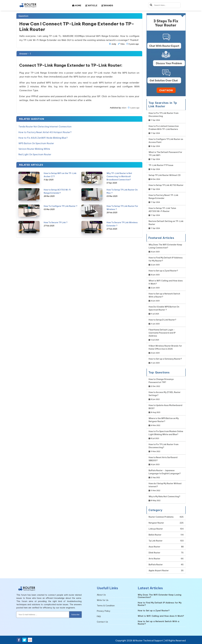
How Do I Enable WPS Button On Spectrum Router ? (166, 310)
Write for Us (103, 600)
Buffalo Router (156, 565)
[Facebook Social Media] (19, 640)
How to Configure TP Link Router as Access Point (166, 143)
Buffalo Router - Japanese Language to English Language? (166, 474)
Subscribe (75, 615)
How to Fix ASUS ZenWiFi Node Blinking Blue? (43, 138)
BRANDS (107, 5)
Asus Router (154, 547)
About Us (101, 595)
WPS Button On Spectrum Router (36, 143)
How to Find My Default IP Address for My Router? (166, 261)
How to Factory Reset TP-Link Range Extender (166, 199)
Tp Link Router (156, 541)
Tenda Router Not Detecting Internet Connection (45, 127)
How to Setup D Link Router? (162, 322)
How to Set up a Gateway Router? (165, 361)
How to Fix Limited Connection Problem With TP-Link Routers (166, 130)
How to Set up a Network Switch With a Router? (166, 297)
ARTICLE (91, 5)
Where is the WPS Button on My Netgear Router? (166, 422)
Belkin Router (155, 535)
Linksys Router (156, 529)
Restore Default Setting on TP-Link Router (166, 225)
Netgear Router (156, 523)
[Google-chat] (166, 55)
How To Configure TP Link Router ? (60, 206)
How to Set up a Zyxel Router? (163, 273)
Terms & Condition (106, 606)
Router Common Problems (161, 517)
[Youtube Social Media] (30, 640)
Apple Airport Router (159, 571)
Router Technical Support (149, 641)
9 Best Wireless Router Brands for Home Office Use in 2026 (166, 350)
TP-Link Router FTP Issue (161, 167)
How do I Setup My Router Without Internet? (166, 487)
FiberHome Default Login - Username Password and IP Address (166, 335)
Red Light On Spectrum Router (35, 154)
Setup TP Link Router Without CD (165, 177)
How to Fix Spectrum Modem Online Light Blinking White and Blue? (166, 435)
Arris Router (154, 559)
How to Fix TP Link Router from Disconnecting (166, 117)
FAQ (99, 616)
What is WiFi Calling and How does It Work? (166, 284)
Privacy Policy (104, 611)
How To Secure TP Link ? (56, 222)
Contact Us (102, 622)
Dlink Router (154, 553)
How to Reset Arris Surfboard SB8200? (166, 461)
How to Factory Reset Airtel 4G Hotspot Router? (45, 132)
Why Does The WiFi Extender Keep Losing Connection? (166, 248)
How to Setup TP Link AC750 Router (166, 187)
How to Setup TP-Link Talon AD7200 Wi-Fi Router (166, 212)
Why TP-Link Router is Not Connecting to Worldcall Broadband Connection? (119, 176)
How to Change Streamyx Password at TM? (166, 383)
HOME (77, 5)
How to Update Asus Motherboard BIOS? (166, 409)
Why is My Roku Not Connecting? (164, 499)
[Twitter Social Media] (24, 640)
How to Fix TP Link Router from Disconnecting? (166, 448)
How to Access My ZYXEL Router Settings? (166, 396)
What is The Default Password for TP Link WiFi (166, 156)
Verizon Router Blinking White (34, 149)
